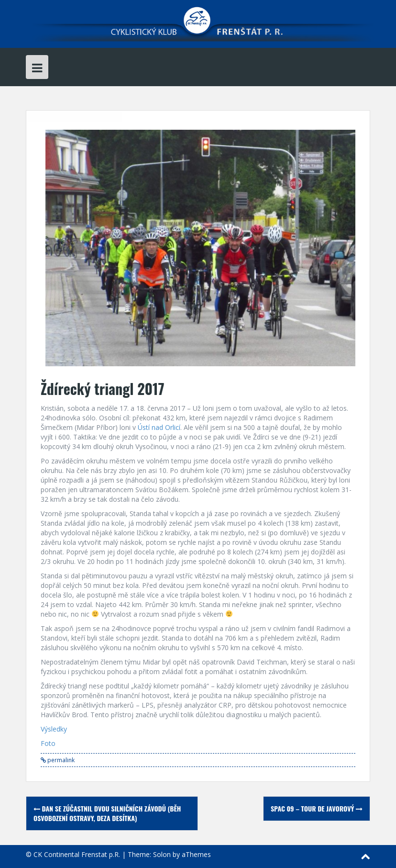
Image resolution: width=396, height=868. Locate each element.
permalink (60, 760)
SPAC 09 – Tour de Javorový (317, 808)
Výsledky (54, 729)
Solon (162, 854)
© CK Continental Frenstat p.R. (73, 854)
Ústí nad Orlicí (159, 427)
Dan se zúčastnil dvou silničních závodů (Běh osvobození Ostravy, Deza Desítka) (107, 813)
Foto (48, 743)
